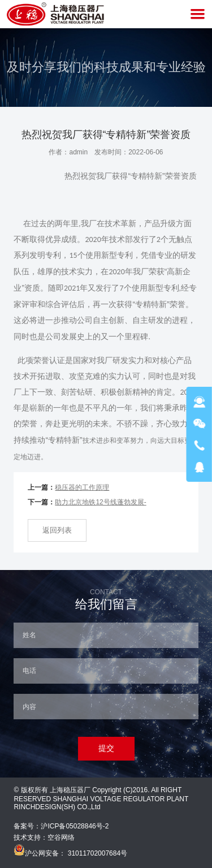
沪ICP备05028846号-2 (75, 826)
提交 (106, 748)
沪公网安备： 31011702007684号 (70, 853)
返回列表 (57, 530)
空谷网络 (61, 837)
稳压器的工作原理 (82, 487)
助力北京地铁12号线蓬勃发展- (100, 502)
